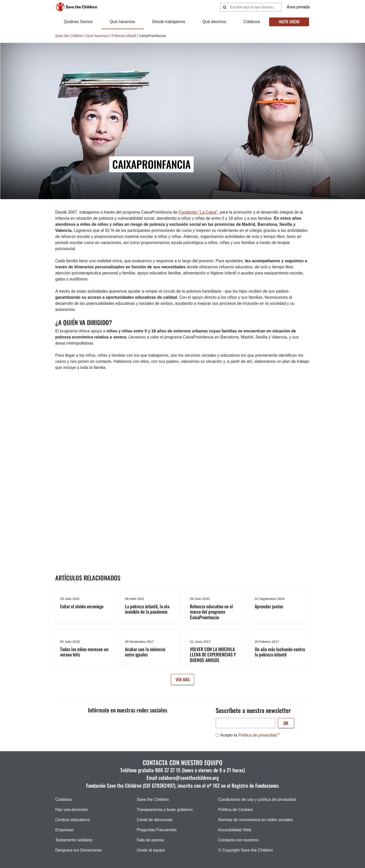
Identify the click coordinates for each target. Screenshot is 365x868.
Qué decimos (214, 22)
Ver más (183, 680)
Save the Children (69, 36)
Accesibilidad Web (235, 830)
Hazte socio (289, 22)
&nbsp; (136, 455)
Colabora (251, 22)
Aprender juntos (269, 606)
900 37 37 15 (168, 770)
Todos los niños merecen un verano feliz (84, 652)
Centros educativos (73, 820)
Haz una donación (72, 810)
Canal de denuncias (154, 820)
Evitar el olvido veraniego (82, 606)
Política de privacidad (258, 735)
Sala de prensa (150, 840)
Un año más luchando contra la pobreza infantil (280, 652)
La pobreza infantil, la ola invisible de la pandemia (147, 609)
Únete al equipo (151, 850)
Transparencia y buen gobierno (165, 810)
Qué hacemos (122, 22)
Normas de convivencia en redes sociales (256, 820)
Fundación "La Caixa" (198, 212)
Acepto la (249, 735)
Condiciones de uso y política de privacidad (257, 799)
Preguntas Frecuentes (157, 830)
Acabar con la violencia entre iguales (145, 652)
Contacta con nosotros (239, 840)
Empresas (64, 830)
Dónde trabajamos (169, 22)
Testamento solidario (74, 840)
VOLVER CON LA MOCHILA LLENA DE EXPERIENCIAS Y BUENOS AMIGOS (213, 655)
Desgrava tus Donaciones (78, 850)
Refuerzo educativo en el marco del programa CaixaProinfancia (211, 612)
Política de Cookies (236, 810)
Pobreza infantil (124, 36)
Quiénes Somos (78, 22)
